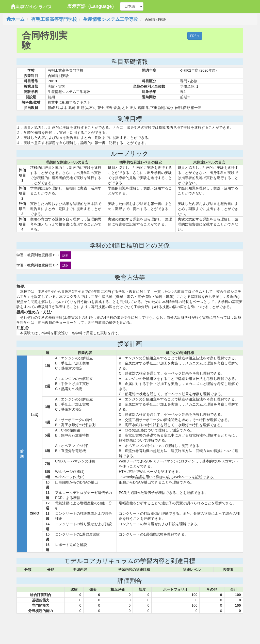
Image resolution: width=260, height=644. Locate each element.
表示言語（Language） (92, 6)
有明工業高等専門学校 (54, 19)
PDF (195, 36)
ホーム (15, 19)
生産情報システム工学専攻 (111, 19)
